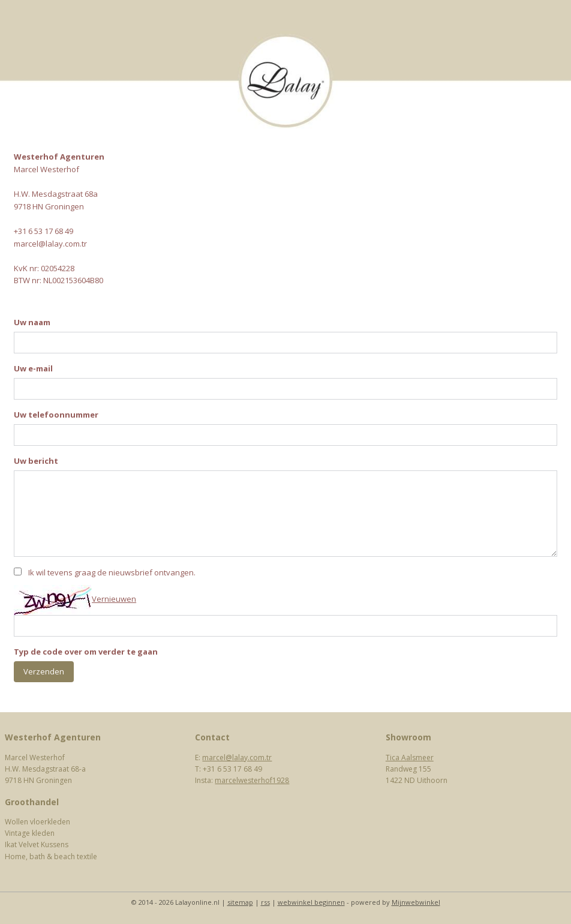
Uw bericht (36, 461)
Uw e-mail (33, 368)
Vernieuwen (114, 599)
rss (265, 902)
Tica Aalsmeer (410, 757)
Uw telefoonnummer (56, 415)
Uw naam (32, 322)
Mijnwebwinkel (416, 902)
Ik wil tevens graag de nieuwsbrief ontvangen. (112, 572)
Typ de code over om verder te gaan (86, 652)
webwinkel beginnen (311, 902)
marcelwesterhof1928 (252, 780)
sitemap (240, 902)
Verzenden (44, 671)
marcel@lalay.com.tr (237, 757)
